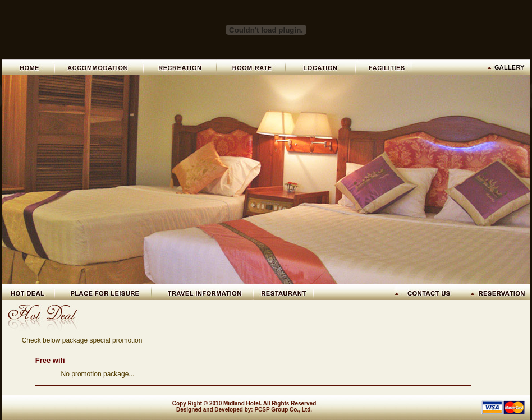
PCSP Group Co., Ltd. (283, 410)
